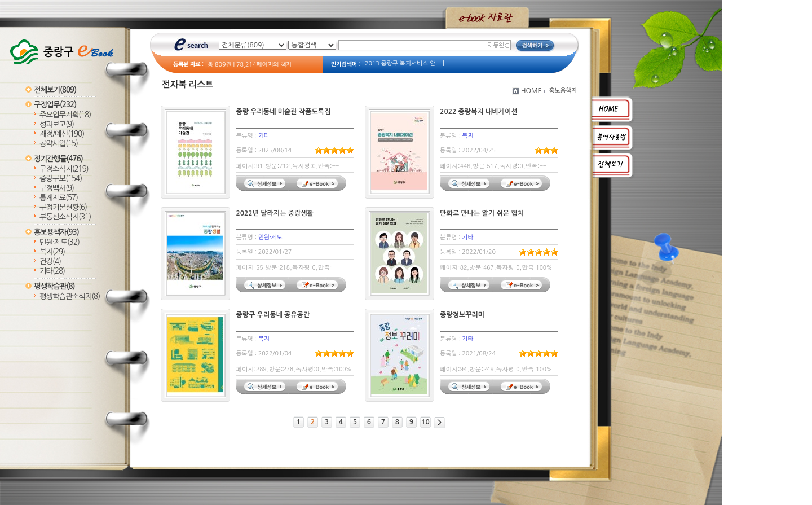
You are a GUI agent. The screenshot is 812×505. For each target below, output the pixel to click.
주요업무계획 (65, 115)
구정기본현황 (63, 207)
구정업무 (55, 105)
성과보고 (57, 124)
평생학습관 (54, 286)
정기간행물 (58, 159)
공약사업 (59, 144)
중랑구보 (61, 179)
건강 (50, 262)
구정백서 (57, 188)
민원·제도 (59, 242)
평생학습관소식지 (70, 297)
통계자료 (59, 198)
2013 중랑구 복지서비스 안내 (403, 63)
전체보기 (55, 90)
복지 (52, 252)
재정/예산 (62, 134)
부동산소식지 (65, 217)
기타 (52, 271)
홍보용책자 (56, 232)
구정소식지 (64, 169)
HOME (531, 91)
